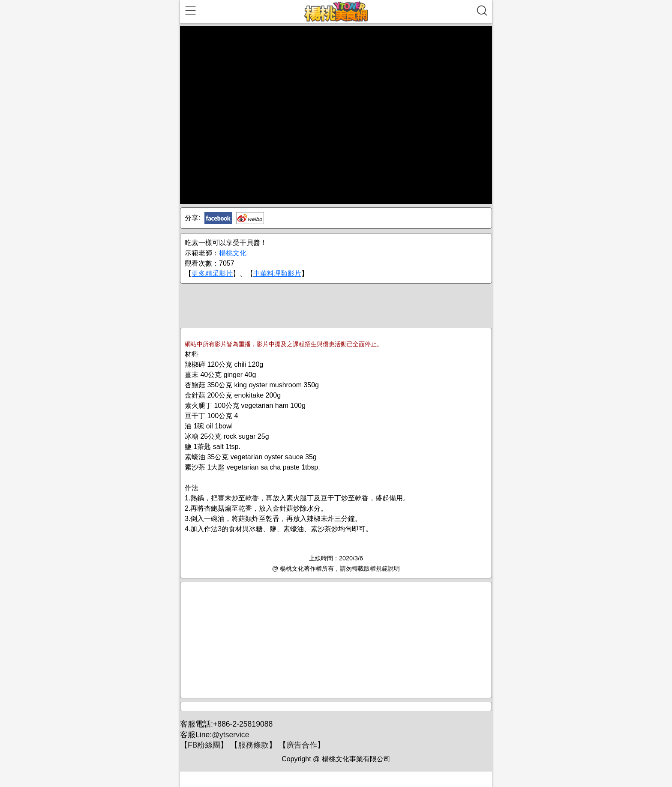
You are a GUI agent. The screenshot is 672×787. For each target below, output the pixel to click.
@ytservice (230, 735)
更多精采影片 (212, 274)
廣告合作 (302, 745)
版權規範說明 (382, 569)
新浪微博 (250, 218)
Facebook (218, 218)
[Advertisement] (336, 305)
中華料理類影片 (277, 274)
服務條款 (253, 745)
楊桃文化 (233, 253)
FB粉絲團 (204, 745)
